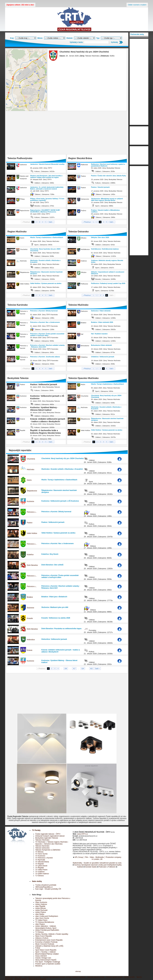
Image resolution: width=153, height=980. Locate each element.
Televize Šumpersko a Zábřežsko (48, 850)
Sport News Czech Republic (46, 950)
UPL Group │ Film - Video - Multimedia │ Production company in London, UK (98, 858)
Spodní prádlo (129, 977)
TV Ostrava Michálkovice (45, 922)
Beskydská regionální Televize (47, 838)
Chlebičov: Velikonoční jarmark (103, 357)
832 (91, 669)
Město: (40, 38)
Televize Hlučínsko (42, 840)
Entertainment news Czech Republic (49, 940)
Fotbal (38, 948)
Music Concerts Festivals (45, 944)
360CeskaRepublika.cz (44, 887)
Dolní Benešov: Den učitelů (52, 565)
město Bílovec (41, 908)
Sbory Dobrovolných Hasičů (46, 960)
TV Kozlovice (40, 856)
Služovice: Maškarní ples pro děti (55, 607)
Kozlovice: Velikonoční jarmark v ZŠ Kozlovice (60, 501)
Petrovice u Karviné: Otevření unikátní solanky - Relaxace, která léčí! (47, 346)
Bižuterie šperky (21, 979)
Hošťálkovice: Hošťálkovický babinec (105, 249)
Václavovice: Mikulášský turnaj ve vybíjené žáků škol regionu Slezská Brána (107, 199)
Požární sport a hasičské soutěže (48, 964)
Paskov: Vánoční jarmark (100, 187)
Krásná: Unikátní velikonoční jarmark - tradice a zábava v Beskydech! (61, 651)
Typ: (98, 38)
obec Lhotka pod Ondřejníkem (47, 916)
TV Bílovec (39, 852)
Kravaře (30, 618)
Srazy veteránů (41, 956)
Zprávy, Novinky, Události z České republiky (52, 934)
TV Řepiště (40, 868)
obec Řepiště (40, 906)
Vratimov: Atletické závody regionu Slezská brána (107, 261)
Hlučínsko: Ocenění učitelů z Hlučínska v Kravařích (45, 261)
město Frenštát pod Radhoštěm (47, 930)
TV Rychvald (40, 860)
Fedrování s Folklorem (107, 867)
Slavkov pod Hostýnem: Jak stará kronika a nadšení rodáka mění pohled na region (46, 176)
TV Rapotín (40, 864)
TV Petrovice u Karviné (44, 858)
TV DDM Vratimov (42, 874)
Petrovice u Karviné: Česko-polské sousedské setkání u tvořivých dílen (47, 335)
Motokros (39, 966)
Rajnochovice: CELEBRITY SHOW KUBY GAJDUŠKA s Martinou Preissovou (45, 211)
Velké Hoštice (32, 533)
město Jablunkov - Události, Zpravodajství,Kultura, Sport (46, 927)
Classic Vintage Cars (43, 958)
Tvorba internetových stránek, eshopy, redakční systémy (64, 977)
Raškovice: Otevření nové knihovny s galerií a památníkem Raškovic (108, 165)
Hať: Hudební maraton (99, 334)
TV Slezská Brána (42, 862)
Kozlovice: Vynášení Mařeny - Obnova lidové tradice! (59, 661)
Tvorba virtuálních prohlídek (46, 885)
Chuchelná (31, 459)
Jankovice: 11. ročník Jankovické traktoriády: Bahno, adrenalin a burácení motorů (47, 188)
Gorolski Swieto (91, 867)
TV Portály (36, 830)
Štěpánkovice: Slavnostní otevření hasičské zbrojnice (46, 273)
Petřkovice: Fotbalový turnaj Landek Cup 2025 (108, 283)
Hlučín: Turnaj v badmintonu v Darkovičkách (47, 237)
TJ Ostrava (40, 876)
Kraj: (12, 38)
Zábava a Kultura (42, 938)
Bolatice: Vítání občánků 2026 (102, 322)
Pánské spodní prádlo (114, 977)
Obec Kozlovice (41, 902)
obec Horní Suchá (42, 918)
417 (74, 669)
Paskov (30, 523)
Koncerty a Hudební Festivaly (46, 942)
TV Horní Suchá (41, 854)
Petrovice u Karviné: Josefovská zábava (45, 357)
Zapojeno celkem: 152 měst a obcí (20, 5)
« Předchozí (87, 222)
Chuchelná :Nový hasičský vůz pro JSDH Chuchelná (45, 250)
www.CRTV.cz (82, 834)
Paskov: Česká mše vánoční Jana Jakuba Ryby (109, 176)
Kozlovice (31, 501)
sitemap (78, 971)
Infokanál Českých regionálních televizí (50, 836)
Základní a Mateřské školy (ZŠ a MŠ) (49, 946)
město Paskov (41, 912)
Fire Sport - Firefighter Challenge (48, 962)
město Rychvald (41, 910)
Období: (70, 38)
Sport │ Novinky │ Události (46, 952)
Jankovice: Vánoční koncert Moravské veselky (47, 164)
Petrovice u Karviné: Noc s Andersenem (45, 322)
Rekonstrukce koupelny (37, 979)
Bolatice (30, 597)
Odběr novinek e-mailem (137, 5)
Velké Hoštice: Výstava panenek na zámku (46, 283)
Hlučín (29, 480)
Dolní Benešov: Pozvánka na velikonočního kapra (61, 629)
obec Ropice (40, 924)
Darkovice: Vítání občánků (101, 311)
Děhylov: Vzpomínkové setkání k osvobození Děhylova (108, 273)
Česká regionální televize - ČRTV (48, 834)
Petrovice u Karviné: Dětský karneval (44, 311)
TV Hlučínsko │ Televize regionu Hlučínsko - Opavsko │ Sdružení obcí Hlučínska (52, 843)
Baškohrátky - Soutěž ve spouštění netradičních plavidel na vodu (97, 863)
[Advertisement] (67, 133)
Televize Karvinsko (42, 846)
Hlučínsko (31, 470)
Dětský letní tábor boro (14, 977)
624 (83, 669)
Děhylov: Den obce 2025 (100, 237)
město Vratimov (41, 904)
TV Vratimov (40, 872)
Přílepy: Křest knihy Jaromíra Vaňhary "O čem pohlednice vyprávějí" (47, 199)
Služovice (31, 608)
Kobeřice (30, 555)
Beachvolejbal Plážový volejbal (47, 954)
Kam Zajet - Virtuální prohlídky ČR (48, 889)
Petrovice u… (32, 512)
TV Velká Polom (41, 870)
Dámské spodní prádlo (96, 977)
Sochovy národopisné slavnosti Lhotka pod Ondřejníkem (95, 865)
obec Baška (40, 914)
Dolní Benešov (32, 565)
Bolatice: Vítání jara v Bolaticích (54, 597)
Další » (51, 222)
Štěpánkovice (32, 491)
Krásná (30, 650)
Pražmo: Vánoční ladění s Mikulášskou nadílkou (105, 211)
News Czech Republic (44, 936)
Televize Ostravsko (43, 848)
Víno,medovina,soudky (33, 977)
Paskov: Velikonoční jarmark (53, 522)
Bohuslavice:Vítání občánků (102, 345)
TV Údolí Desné (41, 866)
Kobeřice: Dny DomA (50, 554)
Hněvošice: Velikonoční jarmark (54, 639)
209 (66, 669)
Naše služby (37, 881)
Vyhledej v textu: (76, 42)
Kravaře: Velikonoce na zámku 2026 (56, 618)
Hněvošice (31, 640)
